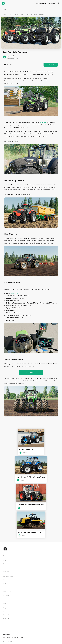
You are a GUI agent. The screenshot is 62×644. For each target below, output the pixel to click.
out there (43, 122)
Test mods (52, 3)
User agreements (8, 576)
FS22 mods (6, 615)
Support (5, 608)
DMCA (5, 583)
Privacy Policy (7, 580)
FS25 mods (6, 619)
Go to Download (31, 372)
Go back (4, 10)
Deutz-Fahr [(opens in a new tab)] (14, 293)
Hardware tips (41, 3)
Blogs (5, 560)
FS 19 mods (6, 596)
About (5, 564)
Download (51, 64)
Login (5, 612)
